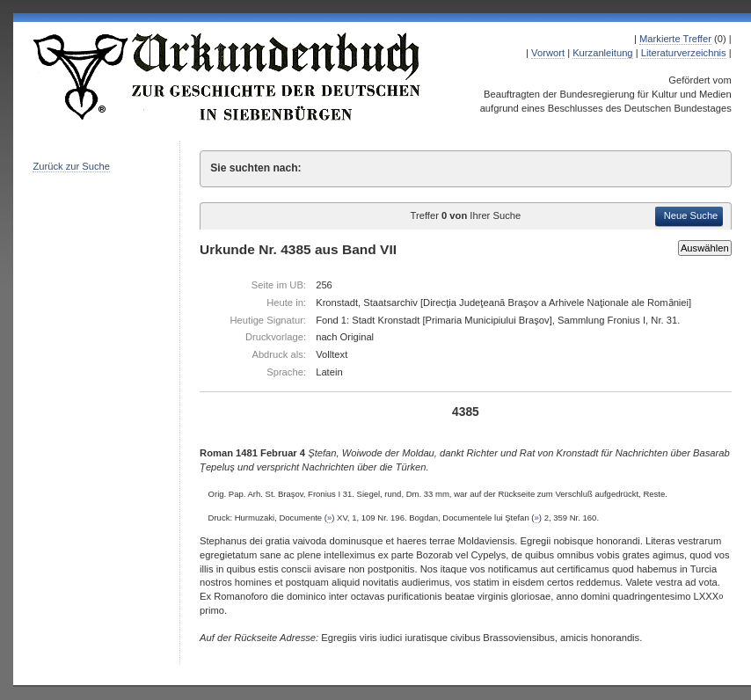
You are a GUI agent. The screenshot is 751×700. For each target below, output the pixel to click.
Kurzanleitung (602, 53)
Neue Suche (691, 215)
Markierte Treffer (675, 39)
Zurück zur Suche (71, 166)
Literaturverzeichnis (684, 53)
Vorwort (548, 53)
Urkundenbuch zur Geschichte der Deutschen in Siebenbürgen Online (228, 77)
